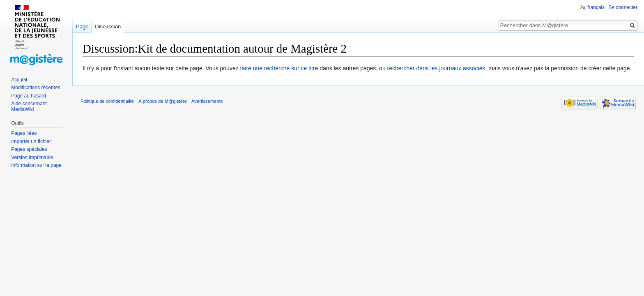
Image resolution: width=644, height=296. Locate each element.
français (596, 7)
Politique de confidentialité (107, 101)
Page (82, 27)
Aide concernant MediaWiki (29, 106)
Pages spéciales (29, 149)
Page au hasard (29, 96)
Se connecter (623, 7)
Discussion (108, 27)
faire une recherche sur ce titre (279, 68)
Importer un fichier (31, 141)
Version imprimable (32, 157)
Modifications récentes (36, 88)
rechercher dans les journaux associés (436, 68)
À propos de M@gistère (163, 101)
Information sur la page (36, 165)
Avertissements (207, 101)
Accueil (19, 80)
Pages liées (24, 133)
